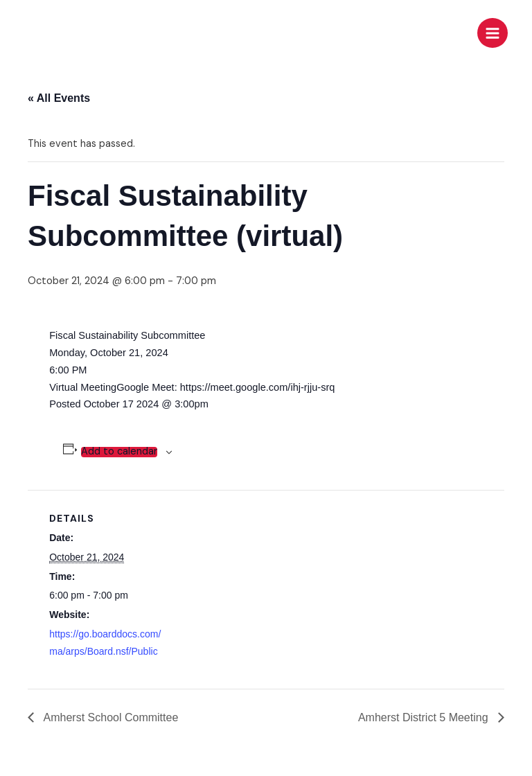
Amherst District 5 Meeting (425, 717)
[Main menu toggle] (493, 33)
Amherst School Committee (109, 717)
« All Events (59, 98)
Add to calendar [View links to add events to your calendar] (119, 452)
